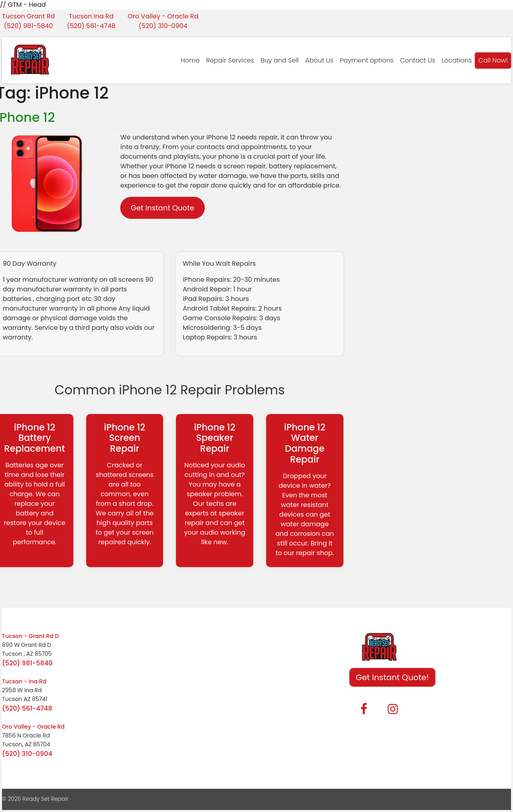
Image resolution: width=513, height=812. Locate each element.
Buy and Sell (280, 60)
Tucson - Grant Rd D (30, 636)
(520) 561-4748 (91, 26)
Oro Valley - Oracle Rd (163, 16)
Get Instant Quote (162, 208)
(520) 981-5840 (28, 26)
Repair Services (230, 60)
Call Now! (493, 60)
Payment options (367, 60)
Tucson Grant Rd (28, 16)
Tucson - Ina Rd (24, 681)
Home (190, 60)
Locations (457, 60)
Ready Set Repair (45, 799)
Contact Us (418, 60)
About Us (319, 60)
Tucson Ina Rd (91, 16)
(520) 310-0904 (163, 26)
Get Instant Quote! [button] (392, 677)
